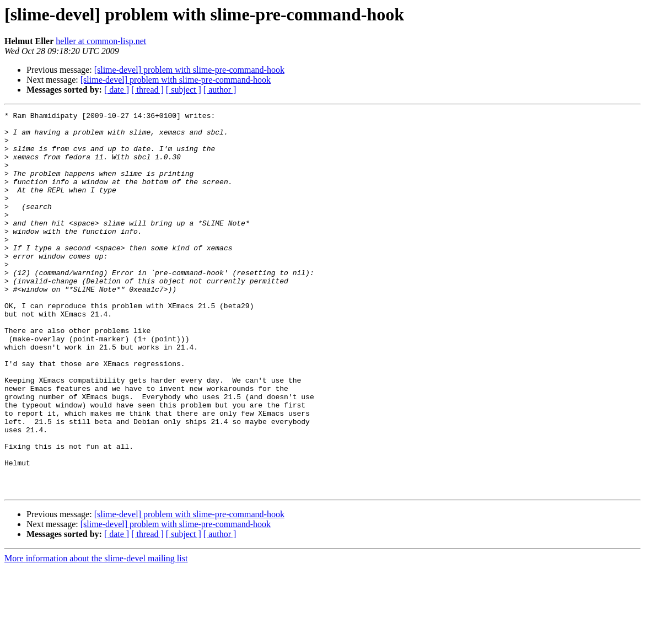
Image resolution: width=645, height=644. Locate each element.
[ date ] (117, 90)
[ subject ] (184, 90)
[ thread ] (147, 90)
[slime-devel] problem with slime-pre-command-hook (189, 70)
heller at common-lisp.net (101, 41)
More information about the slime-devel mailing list (96, 634)
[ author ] (220, 90)
